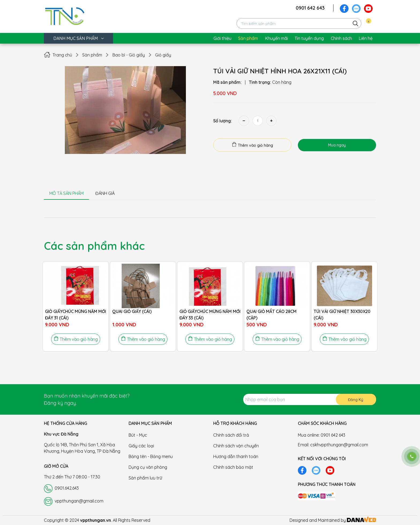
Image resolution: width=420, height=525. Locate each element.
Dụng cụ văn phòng (148, 467)
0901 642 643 (310, 8)
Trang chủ (62, 55)
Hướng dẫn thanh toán (236, 456)
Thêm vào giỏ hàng (252, 145)
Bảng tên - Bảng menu (151, 456)
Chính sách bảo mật (233, 467)
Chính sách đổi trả (231, 435)
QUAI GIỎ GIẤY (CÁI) (132, 311)
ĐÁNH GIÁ (105, 193)
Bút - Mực (138, 435)
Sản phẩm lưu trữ (145, 478)
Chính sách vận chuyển (236, 446)
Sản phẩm (92, 55)
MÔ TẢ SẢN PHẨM (66, 193)
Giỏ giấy (163, 55)
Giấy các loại (141, 446)
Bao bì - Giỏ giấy (129, 55)
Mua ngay (337, 145)
